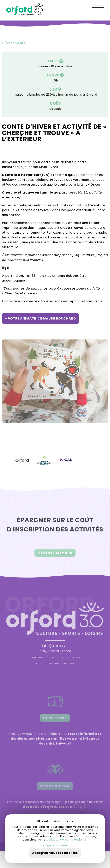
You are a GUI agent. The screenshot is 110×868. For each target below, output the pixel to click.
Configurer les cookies (55, 846)
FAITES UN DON (55, 786)
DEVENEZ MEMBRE (55, 555)
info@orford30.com (55, 651)
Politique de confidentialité (55, 664)
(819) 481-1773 (55, 646)
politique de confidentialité (66, 840)
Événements (14, 43)
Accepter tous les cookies (55, 853)
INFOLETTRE (55, 718)
